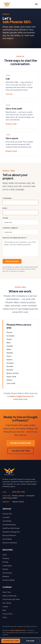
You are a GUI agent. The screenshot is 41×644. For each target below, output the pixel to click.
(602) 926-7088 (19, 492)
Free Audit (30, 641)
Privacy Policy (8, 614)
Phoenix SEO (7, 514)
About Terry (7, 592)
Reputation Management (11, 532)
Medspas (6, 576)
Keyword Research (9, 535)
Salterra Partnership (10, 596)
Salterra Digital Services (20, 396)
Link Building (7, 521)
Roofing (5, 562)
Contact (5, 607)
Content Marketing (9, 525)
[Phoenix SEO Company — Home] (7, 4)
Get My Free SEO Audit (21, 443)
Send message (12, 261)
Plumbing (6, 558)
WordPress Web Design (11, 528)
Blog (4, 610)
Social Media (7, 539)
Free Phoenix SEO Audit (11, 599)
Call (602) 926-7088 (21, 451)
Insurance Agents (9, 580)
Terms (5, 617)
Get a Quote (7, 603)
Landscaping (7, 566)
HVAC (5, 555)
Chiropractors (7, 573)
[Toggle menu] (36, 4)
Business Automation (10, 543)
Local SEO (6, 517)
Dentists (5, 569)
